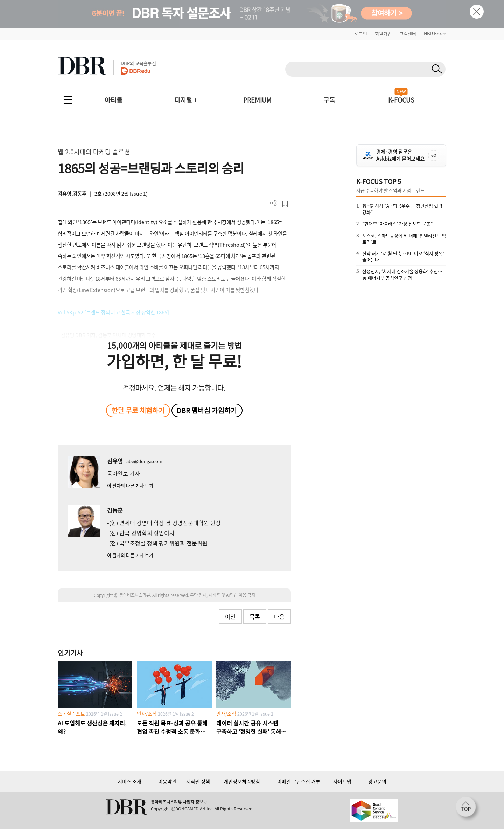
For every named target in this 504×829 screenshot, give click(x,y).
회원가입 (383, 33)
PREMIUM (257, 100)
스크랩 (285, 204)
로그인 (361, 33)
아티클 (114, 100)
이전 (230, 616)
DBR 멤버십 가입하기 (207, 410)
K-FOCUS (401, 100)
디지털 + (186, 100)
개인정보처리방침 (242, 781)
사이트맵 (342, 781)
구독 (329, 100)
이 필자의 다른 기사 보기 (130, 485)
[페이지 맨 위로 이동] (468, 809)
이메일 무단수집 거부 (299, 781)
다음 (279, 616)
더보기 (274, 203)
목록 (255, 616)
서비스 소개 (129, 781)
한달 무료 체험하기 (138, 410)
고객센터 (408, 33)
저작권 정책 (198, 781)
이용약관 (167, 781)
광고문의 (377, 781)
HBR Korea (435, 33)
